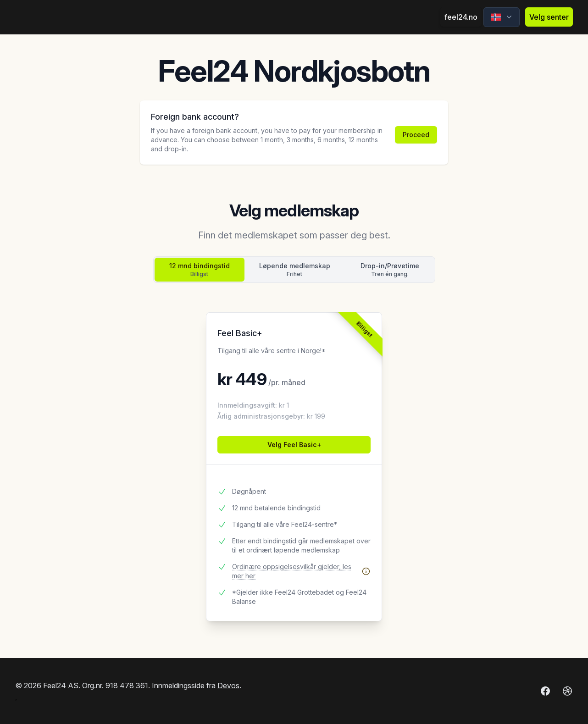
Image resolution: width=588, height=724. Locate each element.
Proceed (416, 135)
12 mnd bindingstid (200, 270)
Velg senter (549, 17)
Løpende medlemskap (295, 270)
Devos (228, 685)
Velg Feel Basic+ (294, 445)
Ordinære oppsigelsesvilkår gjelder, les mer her (301, 571)
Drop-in (390, 270)
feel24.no (461, 17)
